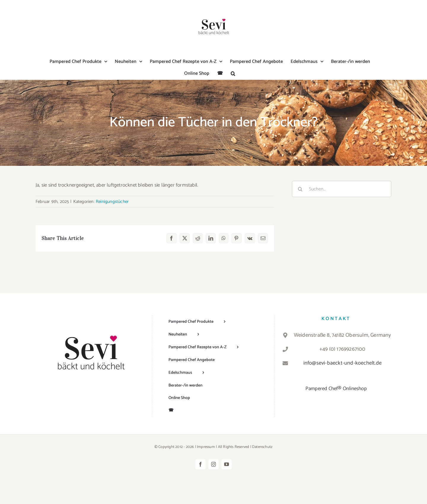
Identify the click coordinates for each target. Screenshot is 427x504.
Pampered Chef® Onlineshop (336, 389)
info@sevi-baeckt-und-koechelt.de (342, 363)
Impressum (206, 447)
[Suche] (300, 189)
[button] (233, 74)
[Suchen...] (342, 189)
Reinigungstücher (112, 202)
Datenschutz (262, 447)
